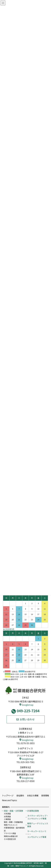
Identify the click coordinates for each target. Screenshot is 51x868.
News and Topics (9, 800)
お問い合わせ (25, 719)
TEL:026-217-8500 (25, 781)
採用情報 (45, 795)
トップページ (8, 795)
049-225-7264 (25, 711)
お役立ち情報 (33, 795)
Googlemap (26, 705)
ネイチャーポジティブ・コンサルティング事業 (38, 817)
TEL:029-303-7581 (25, 762)
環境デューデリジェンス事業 (38, 825)
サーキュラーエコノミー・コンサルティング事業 (37, 834)
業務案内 (6, 807)
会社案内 (20, 795)
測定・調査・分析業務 (13, 811)
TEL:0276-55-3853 (25, 743)
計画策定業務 (33, 811)
